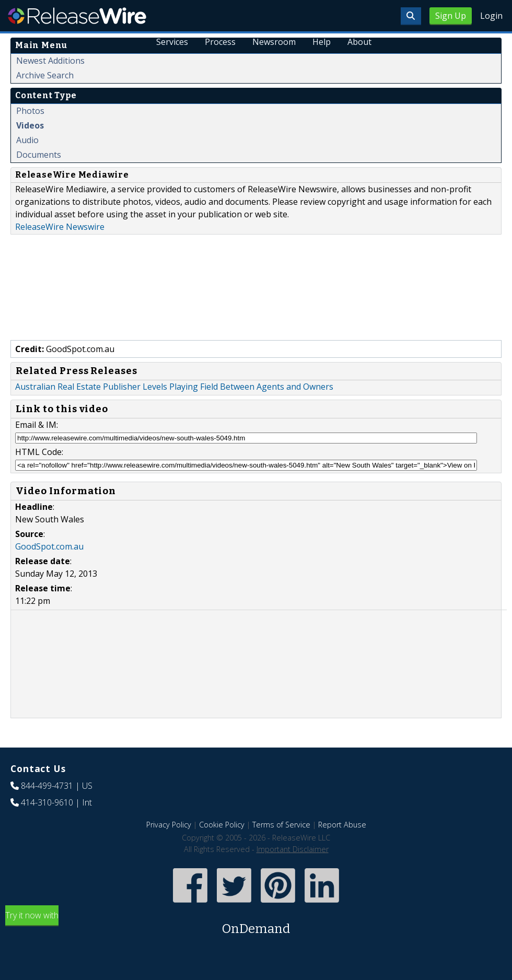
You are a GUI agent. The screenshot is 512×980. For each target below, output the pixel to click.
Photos (30, 111)
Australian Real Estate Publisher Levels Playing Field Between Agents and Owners (174, 387)
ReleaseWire (77, 16)
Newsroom (274, 42)
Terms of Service (281, 825)
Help (322, 42)
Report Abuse (342, 825)
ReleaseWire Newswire (60, 227)
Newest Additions (50, 61)
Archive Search (45, 75)
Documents (39, 155)
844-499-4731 (47, 786)
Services (172, 42)
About (359, 42)
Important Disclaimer (293, 849)
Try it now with (256, 924)
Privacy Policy (169, 825)
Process (220, 42)
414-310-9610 (47, 802)
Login (491, 16)
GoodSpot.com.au (49, 546)
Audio (27, 140)
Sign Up (451, 16)
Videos (30, 125)
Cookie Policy (222, 825)
